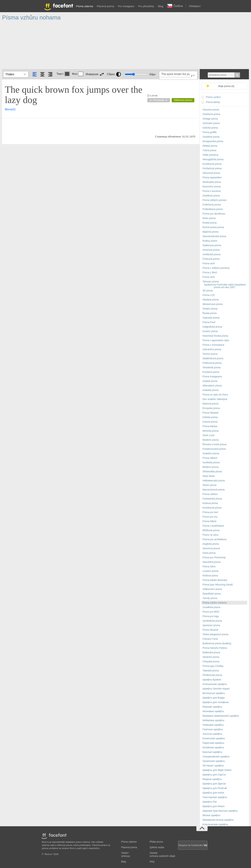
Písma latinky (213, 102)
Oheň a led (208, 435)
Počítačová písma (212, 169)
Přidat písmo (156, 842)
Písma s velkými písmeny (216, 268)
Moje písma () (226, 86)
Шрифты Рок (210, 802)
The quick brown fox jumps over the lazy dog (74, 95)
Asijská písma (210, 381)
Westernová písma (213, 304)
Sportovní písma (211, 625)
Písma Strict (209, 567)
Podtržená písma (212, 205)
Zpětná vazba (157, 847)
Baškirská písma (211, 653)
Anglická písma (211, 544)
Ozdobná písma (211, 137)
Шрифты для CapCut (214, 775)
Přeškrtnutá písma (212, 675)
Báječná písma (210, 232)
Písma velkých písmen (215, 200)
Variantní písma (211, 657)
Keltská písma (210, 417)
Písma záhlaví (210, 494)
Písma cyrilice (213, 97)
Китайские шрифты (213, 748)
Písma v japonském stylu (216, 340)
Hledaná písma (211, 300)
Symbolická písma (212, 621)
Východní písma (211, 123)
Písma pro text (210, 512)
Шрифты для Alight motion (217, 770)
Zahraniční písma (212, 349)
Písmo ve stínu (210, 535)
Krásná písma (210, 422)
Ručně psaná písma (213, 227)
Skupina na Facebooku (193, 845)
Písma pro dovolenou (214, 214)
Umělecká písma (212, 254)
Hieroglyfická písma (213, 159)
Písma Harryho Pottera (215, 648)
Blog (161, 6)
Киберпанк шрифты (213, 720)
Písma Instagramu (212, 377)
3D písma (208, 291)
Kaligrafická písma (212, 327)
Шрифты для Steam (214, 806)
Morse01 (10, 109)
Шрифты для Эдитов (214, 784)
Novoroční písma (212, 187)
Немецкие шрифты (213, 725)
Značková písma (211, 114)
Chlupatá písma (211, 662)
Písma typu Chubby (213, 666)
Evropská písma (211, 408)
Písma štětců (210, 521)
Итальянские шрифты (215, 684)
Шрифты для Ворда (214, 698)
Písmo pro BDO (211, 612)
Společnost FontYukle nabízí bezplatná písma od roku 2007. (225, 286)
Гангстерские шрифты (215, 797)
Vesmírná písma (211, 548)
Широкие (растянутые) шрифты (220, 811)
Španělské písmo (212, 594)
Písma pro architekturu (215, 539)
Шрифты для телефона (216, 702)
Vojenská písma (211, 318)
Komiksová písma (212, 164)
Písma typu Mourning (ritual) (218, 585)
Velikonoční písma (212, 589)
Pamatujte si (160, 100)
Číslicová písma (211, 259)
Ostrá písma (209, 553)
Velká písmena (210, 155)
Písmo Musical (210, 630)
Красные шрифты (212, 752)
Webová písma (211, 404)
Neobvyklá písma (212, 182)
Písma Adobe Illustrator (215, 580)
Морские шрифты (212, 707)
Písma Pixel (209, 322)
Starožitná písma (212, 562)
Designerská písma (213, 141)
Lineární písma (210, 571)
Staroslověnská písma (214, 236)
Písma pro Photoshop (214, 558)
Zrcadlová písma (211, 607)
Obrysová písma (211, 173)
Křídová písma (210, 576)
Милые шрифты (211, 815)
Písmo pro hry (210, 517)
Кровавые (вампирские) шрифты (221, 716)
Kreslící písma (210, 331)
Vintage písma (210, 119)
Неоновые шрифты (213, 711)
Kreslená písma (211, 372)
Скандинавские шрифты (216, 757)
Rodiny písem (210, 241)
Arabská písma (211, 390)
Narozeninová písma (214, 490)
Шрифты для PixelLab (215, 788)
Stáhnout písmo (183, 100)
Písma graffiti (210, 132)
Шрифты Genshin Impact (216, 689)
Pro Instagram (126, 6)
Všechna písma (211, 110)
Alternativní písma (212, 386)
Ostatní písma (210, 309)
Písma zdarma (85, 6)
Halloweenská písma (214, 481)
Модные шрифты (212, 779)
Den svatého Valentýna (215, 399)
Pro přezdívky (146, 6)
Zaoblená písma (211, 196)
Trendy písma (210, 598)
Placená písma (105, 6)
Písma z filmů (210, 273)
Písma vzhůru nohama (215, 603)
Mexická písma (211, 431)
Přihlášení (195, 6)
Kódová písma (210, 503)
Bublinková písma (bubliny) (217, 643)
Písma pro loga (211, 616)
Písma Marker (210, 426)
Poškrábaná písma (213, 209)
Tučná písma (209, 150)
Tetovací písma (211, 282)
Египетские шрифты (214, 738)
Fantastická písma (212, 499)
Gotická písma (210, 128)
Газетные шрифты (213, 729)
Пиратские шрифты (213, 743)
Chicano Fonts (210, 639)
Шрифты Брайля (212, 680)
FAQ (152, 862)
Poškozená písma (212, 363)
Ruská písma (210, 223)
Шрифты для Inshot (213, 793)
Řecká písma (210, 313)
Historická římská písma (215, 336)
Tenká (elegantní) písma (215, 634)
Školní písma (210, 485)
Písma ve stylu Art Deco (215, 395)
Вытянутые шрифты (214, 693)
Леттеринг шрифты (213, 766)
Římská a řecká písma (214, 444)
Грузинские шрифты (214, 761)
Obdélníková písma (213, 358)
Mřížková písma (211, 530)
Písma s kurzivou (212, 191)
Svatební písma (211, 453)
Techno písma (210, 354)
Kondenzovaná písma (214, 449)
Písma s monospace (213, 345)
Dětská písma (210, 146)
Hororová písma (211, 250)
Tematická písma (212, 368)
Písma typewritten (212, 178)
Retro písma (209, 218)
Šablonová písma (212, 245)
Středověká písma (212, 472)
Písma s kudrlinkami (213, 526)
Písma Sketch (210, 458)
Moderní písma (211, 440)
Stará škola (209, 476)
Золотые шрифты (212, 734)
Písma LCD (209, 295)
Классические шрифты (215, 824)
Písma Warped (210, 413)
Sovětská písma (211, 463)
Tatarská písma (211, 671)
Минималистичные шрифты (218, 820)
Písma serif (209, 263)
